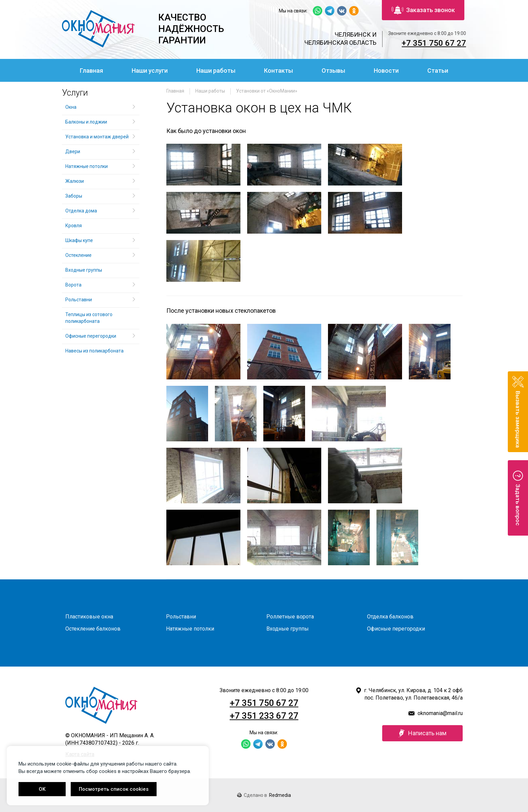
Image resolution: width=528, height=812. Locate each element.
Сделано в (264, 795)
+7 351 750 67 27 (434, 43)
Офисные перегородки (91, 336)
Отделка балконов (390, 617)
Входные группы (84, 270)
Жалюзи (75, 181)
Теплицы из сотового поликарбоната (89, 318)
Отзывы (333, 71)
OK (42, 789)
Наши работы (216, 71)
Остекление (78, 255)
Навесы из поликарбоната (94, 351)
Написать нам (422, 733)
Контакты (278, 71)
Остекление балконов (93, 629)
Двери (73, 151)
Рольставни (79, 300)
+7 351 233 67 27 (264, 716)
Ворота (73, 285)
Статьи (438, 71)
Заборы (74, 196)
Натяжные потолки (87, 166)
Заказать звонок (423, 10)
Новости (386, 71)
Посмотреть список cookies (114, 789)
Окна (71, 107)
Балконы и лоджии (86, 122)
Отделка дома (81, 211)
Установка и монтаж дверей (97, 137)
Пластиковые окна (89, 617)
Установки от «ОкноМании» (267, 91)
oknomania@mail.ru (440, 713)
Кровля (74, 226)
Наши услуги (150, 71)
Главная (91, 71)
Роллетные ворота (290, 617)
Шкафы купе (79, 240)
